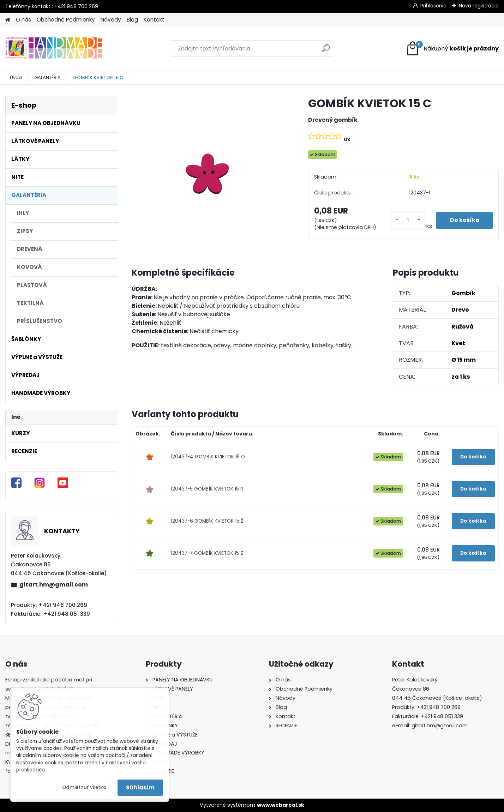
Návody (111, 20)
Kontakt (154, 20)
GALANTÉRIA (47, 77)
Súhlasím (140, 787)
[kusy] (407, 220)
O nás (23, 20)
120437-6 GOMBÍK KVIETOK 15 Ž (207, 521)
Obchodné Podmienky (66, 20)
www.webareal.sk (281, 805)
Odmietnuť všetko (84, 787)
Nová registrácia (479, 6)
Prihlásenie (433, 6)
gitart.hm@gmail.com (54, 585)
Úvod (16, 77)
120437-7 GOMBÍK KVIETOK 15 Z (207, 553)
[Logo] (54, 49)
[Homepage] (8, 20)
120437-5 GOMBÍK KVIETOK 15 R (207, 489)
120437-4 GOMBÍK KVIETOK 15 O (208, 457)
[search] (326, 51)
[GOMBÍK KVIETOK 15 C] (209, 173)
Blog (132, 20)
